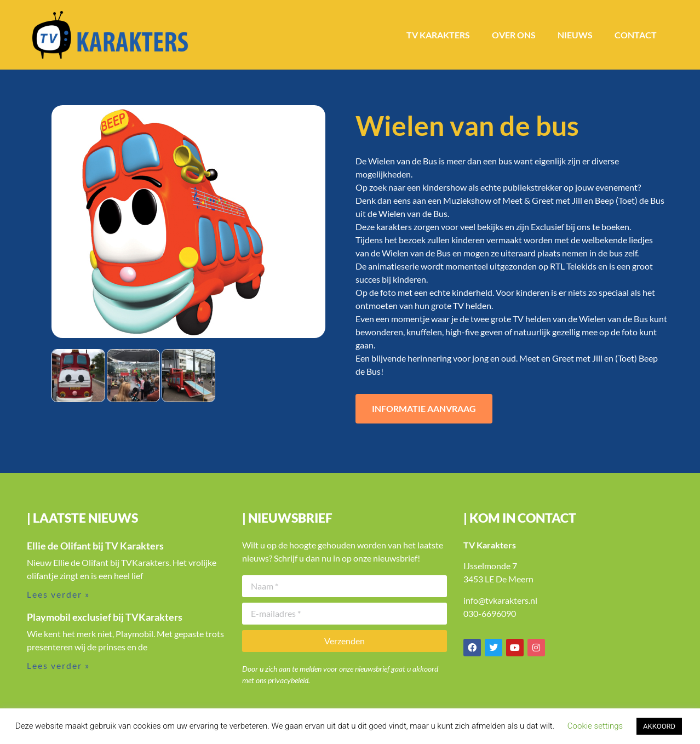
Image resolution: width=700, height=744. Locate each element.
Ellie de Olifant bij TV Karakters (95, 546)
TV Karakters (438, 35)
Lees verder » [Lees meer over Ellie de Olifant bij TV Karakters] (58, 594)
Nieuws (575, 35)
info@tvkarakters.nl (500, 600)
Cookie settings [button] (595, 726)
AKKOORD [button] (659, 726)
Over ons (514, 35)
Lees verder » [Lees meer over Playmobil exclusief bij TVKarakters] (58, 665)
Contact (636, 35)
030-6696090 (490, 613)
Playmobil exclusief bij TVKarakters (105, 617)
